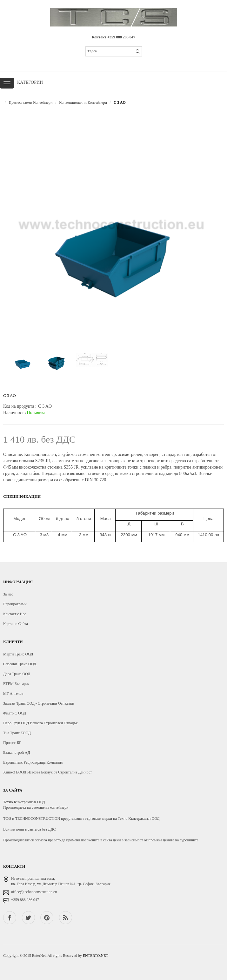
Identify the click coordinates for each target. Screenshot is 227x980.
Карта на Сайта (16, 624)
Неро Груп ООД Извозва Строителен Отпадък (40, 723)
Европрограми (15, 604)
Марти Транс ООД (18, 654)
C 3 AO (120, 102)
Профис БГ (12, 743)
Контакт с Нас (15, 614)
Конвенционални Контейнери (83, 102)
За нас (8, 594)
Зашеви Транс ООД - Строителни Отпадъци (39, 703)
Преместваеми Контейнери (30, 102)
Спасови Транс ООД (20, 664)
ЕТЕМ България (16, 684)
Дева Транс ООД (17, 674)
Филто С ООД (15, 713)
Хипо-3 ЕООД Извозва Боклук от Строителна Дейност (47, 772)
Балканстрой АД (17, 753)
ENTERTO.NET (96, 956)
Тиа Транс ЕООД (17, 733)
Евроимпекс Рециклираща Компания (33, 762)
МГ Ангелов (13, 694)
